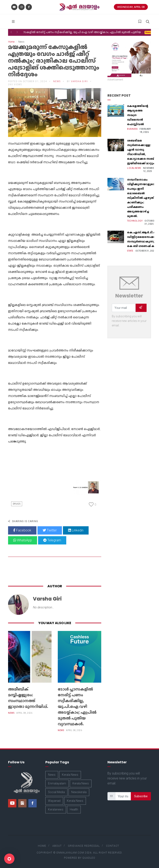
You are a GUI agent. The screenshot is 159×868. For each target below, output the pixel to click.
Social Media (56, 792)
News (57, 81)
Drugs (17, 504)
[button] (11, 32)
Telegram (52, 540)
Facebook (22, 530)
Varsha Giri (79, 81)
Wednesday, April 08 (131, 7)
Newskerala (79, 792)
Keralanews (56, 809)
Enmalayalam (57, 783)
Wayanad (54, 801)
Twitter (50, 530)
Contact (113, 846)
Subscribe (141, 796)
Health (74, 809)
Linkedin (76, 530)
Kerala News (70, 775)
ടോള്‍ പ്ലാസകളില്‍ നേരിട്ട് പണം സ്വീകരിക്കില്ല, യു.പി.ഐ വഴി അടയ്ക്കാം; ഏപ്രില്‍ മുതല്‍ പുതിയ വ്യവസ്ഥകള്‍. (77, 706)
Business (132, 129)
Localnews (134, 168)
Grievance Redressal (84, 846)
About (57, 846)
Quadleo (89, 858)
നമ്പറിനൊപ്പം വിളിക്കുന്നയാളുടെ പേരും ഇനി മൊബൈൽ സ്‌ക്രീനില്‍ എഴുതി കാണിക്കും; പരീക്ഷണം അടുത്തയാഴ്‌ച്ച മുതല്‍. (141, 198)
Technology (135, 221)
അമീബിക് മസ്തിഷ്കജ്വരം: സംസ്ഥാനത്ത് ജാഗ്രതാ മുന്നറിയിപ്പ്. (28, 698)
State (130, 251)
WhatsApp (23, 540)
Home (11, 42)
